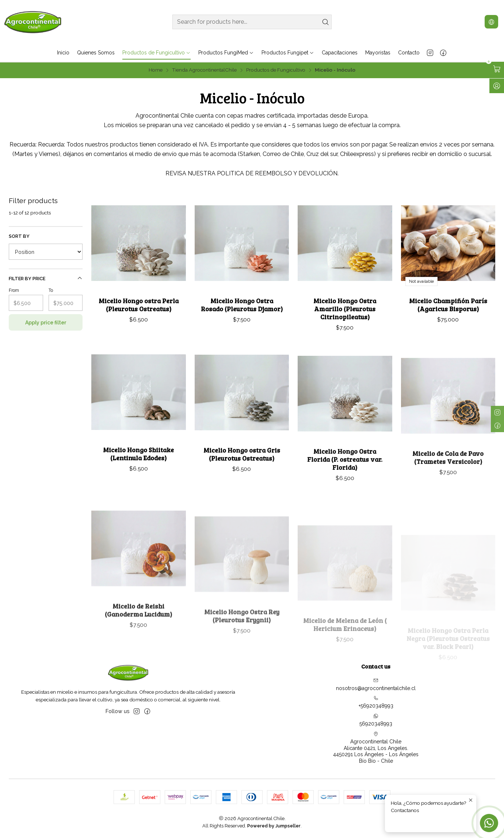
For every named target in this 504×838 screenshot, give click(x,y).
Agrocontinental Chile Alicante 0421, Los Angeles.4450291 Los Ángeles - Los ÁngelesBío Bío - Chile (376, 748)
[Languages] (491, 22)
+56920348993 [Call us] (376, 702)
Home (156, 70)
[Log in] (497, 86)
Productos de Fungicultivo (276, 70)
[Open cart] (497, 69)
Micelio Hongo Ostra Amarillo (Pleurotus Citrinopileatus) (345, 309)
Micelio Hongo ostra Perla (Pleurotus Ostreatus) (139, 305)
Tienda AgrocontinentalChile (204, 70)
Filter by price (46, 278)
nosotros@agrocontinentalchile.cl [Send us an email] (376, 685)
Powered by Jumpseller (274, 826)
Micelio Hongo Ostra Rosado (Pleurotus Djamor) (242, 305)
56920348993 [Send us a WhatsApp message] (376, 720)
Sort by (19, 236)
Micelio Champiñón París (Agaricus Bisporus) (448, 305)
